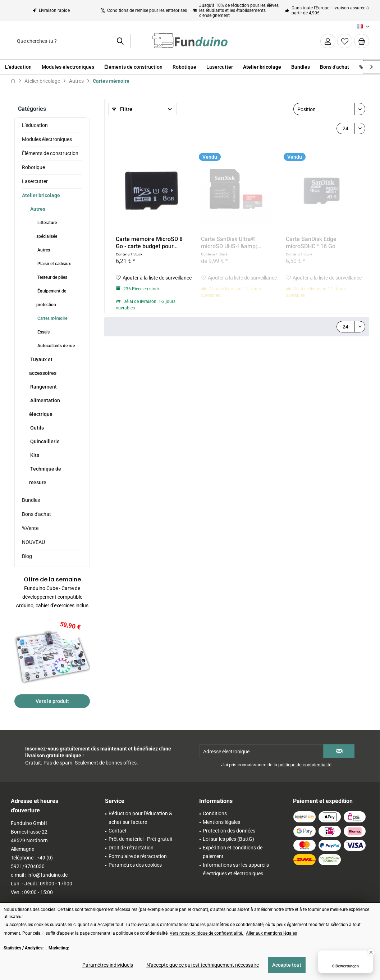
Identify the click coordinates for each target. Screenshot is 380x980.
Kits (34, 455)
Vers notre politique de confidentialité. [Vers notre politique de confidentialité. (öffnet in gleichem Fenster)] (207, 933)
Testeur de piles (52, 277)
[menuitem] (362, 41)
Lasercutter (35, 181)
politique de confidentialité (305, 765)
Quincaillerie (44, 441)
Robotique (33, 167)
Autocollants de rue (56, 346)
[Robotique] (184, 67)
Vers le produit (52, 701)
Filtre (122, 109)
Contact (118, 831)
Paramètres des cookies (135, 865)
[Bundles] (301, 67)
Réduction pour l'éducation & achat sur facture (140, 818)
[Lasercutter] (220, 67)
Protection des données (229, 831)
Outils (36, 428)
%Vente (30, 528)
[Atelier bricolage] (262, 67)
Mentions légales (221, 822)
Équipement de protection (51, 298)
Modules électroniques (47, 139)
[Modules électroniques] (68, 67)
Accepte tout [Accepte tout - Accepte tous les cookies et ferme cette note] (287, 965)
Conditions (215, 813)
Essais (43, 332)
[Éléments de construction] (133, 67)
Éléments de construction (50, 153)
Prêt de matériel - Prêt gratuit (141, 839)
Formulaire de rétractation (138, 856)
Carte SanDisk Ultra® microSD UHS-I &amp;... (231, 243)
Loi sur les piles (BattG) (228, 839)
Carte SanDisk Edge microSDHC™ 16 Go (311, 243)
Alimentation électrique (45, 407)
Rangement (43, 387)
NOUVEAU (33, 542)
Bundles (31, 500)
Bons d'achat (36, 514)
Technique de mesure (45, 476)
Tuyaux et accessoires (43, 366)
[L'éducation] (18, 67)
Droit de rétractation (131, 848)
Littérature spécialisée (47, 230)
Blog (27, 556)
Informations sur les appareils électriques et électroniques (236, 869)
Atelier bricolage (41, 195)
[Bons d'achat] (335, 67)
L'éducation (35, 125)
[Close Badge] (371, 952)
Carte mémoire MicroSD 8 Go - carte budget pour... (149, 243)
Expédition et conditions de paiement (233, 852)
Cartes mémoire (52, 318)
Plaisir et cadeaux (54, 264)
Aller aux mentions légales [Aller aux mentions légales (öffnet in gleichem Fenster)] (271, 933)
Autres (37, 209)
